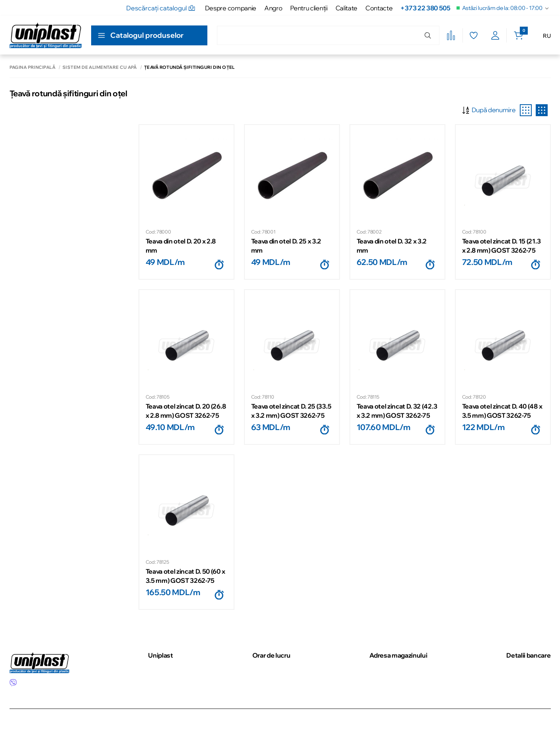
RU (547, 36)
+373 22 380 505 (425, 8)
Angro (273, 8)
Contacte (379, 8)
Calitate (346, 8)
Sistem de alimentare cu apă (100, 67)
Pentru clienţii (309, 8)
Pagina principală (32, 67)
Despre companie (231, 8)
